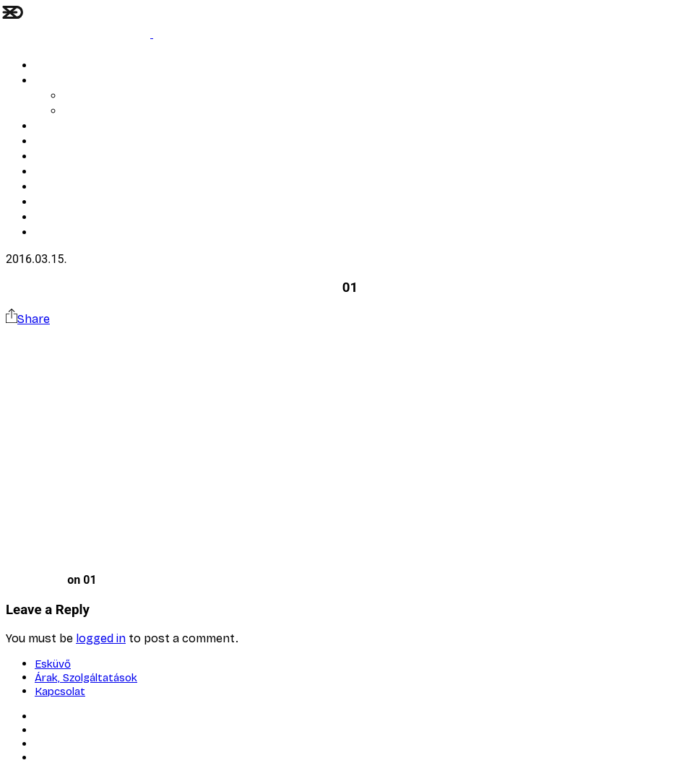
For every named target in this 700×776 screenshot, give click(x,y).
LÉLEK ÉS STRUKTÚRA (85, 66)
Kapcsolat (57, 203)
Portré (49, 142)
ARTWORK (57, 127)
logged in (101, 638)
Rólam (49, 157)
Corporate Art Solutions (90, 187)
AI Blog (80, 96)
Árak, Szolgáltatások (111, 112)
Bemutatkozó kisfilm (82, 172)
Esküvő (51, 81)
